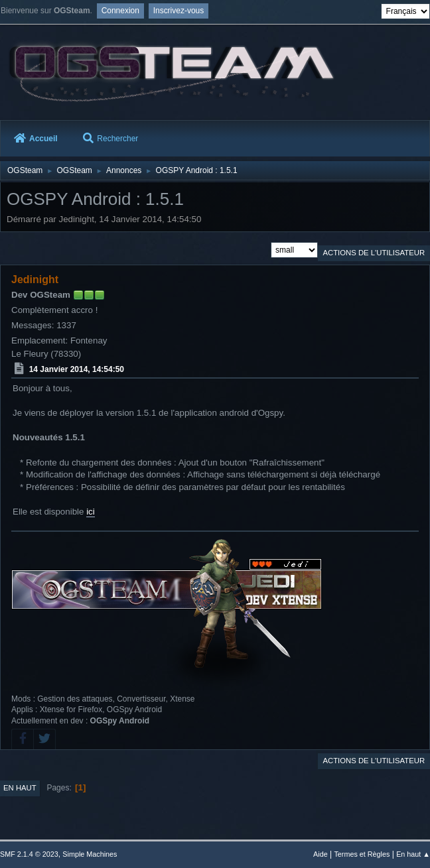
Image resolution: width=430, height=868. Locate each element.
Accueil (36, 139)
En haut (20, 788)
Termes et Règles (362, 854)
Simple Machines (90, 854)
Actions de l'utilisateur (374, 253)
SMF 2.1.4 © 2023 (29, 854)
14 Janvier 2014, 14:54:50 (77, 369)
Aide (321, 854)
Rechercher (110, 139)
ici (91, 512)
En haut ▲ (413, 854)
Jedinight (35, 279)
